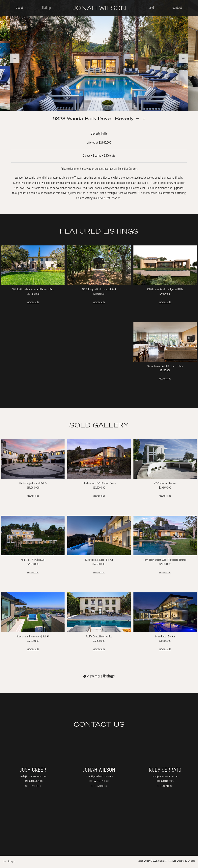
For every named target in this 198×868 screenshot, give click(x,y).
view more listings (99, 676)
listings (47, 8)
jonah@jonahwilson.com (99, 776)
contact (177, 8)
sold (151, 8)
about (20, 8)
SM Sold (191, 861)
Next (183, 58)
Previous (15, 58)
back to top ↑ (9, 861)
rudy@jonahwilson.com (165, 776)
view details (33, 302)
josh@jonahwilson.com (33, 776)
